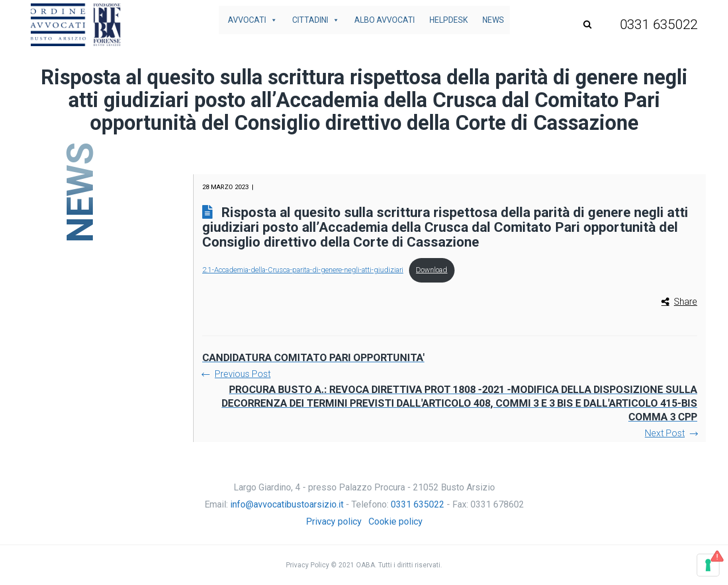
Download (432, 270)
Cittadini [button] (316, 20)
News (493, 20)
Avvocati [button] (253, 20)
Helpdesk (449, 20)
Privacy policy (334, 521)
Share (686, 302)
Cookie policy (396, 521)
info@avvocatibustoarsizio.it (287, 504)
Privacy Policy (308, 565)
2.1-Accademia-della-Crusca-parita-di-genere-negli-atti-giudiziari (303, 270)
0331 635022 (418, 504)
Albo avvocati (385, 20)
